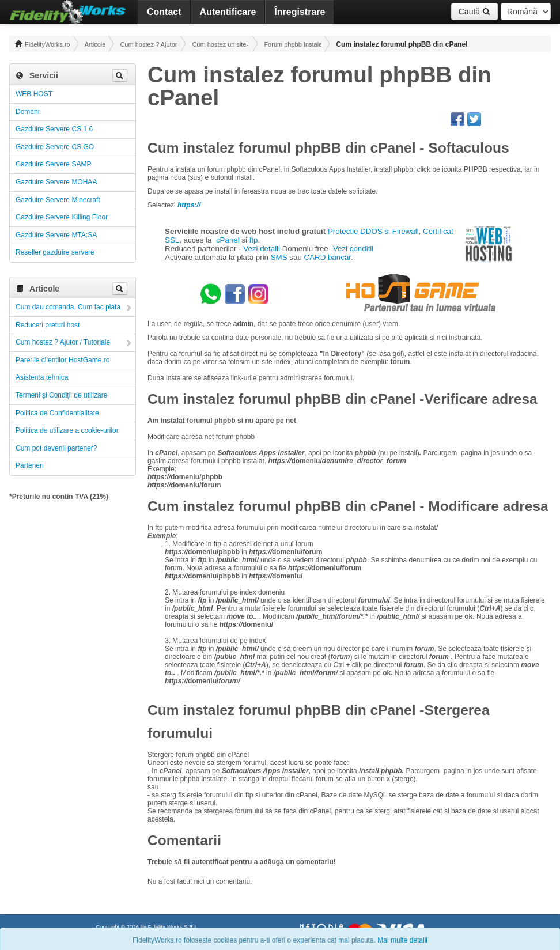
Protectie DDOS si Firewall (373, 231)
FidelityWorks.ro (43, 44)
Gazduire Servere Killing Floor (62, 217)
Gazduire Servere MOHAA (56, 182)
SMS (279, 257)
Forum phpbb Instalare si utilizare (293, 44)
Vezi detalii (262, 249)
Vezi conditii (353, 249)
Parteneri (30, 465)
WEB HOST (34, 94)
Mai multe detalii (402, 940)
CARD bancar (328, 257)
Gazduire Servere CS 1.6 (54, 129)
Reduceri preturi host (48, 325)
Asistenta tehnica (42, 377)
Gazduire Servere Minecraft (58, 200)
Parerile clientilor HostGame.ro (63, 360)
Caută (474, 12)
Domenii (28, 112)
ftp (254, 240)
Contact (164, 12)
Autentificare (228, 12)
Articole (95, 44)
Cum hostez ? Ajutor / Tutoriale (149, 44)
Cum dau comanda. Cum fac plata (68, 307)
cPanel (228, 240)
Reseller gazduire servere (55, 252)
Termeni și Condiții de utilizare (61, 395)
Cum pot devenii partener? (56, 448)
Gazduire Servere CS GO (55, 147)
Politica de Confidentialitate (57, 413)
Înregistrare (300, 12)
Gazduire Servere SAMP (53, 164)
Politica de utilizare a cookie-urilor (67, 430)
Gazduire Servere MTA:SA (56, 235)
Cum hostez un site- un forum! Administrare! (221, 44)
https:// (189, 205)
